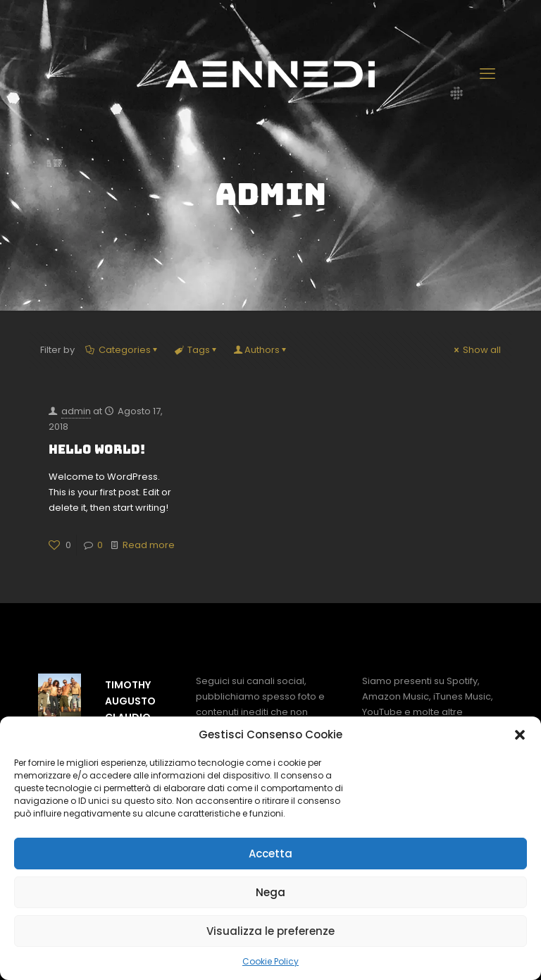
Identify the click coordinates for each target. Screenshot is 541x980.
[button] (520, 735)
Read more (149, 545)
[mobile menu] (489, 74)
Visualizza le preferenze (270, 931)
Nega (270, 892)
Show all (476, 350)
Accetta (270, 854)
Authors (262, 350)
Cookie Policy (270, 961)
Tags (197, 350)
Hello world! (97, 449)
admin (76, 411)
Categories (123, 350)
